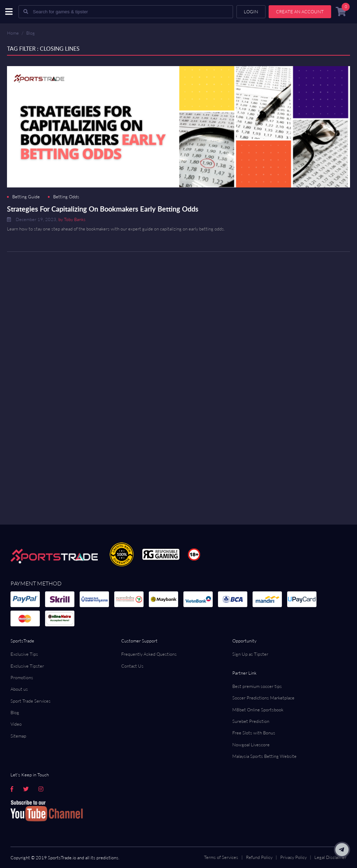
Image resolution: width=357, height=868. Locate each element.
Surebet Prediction (251, 721)
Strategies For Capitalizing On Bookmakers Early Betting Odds (103, 209)
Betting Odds (66, 197)
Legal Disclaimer (330, 857)
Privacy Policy (293, 857)
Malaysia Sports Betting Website (264, 756)
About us (19, 689)
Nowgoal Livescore (251, 745)
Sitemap (18, 736)
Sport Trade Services (31, 701)
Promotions (22, 677)
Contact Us (132, 666)
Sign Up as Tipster (250, 654)
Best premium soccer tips (257, 686)
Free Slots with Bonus (254, 733)
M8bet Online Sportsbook (258, 710)
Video (16, 724)
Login (251, 12)
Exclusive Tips (24, 654)
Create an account (300, 12)
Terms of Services (221, 857)
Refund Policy (259, 857)
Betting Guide (26, 197)
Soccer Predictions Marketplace (263, 698)
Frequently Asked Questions (149, 654)
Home (13, 33)
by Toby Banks (72, 219)
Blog (31, 33)
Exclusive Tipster (27, 666)
